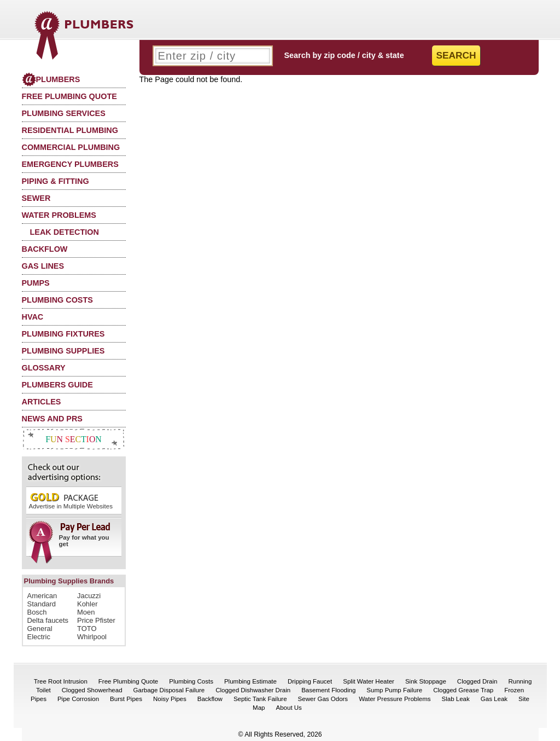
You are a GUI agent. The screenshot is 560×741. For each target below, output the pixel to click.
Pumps (36, 283)
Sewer (36, 198)
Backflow (45, 249)
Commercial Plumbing (71, 147)
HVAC (33, 317)
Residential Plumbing (70, 130)
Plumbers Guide (57, 385)
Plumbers (51, 79)
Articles (42, 402)
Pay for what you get (70, 539)
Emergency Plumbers (70, 164)
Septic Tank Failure (260, 699)
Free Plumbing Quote (69, 96)
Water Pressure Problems (395, 699)
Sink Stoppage (426, 681)
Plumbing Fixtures (63, 334)
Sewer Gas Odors (323, 699)
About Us (289, 708)
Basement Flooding (328, 690)
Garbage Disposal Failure (169, 690)
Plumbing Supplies (63, 351)
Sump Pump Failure (394, 690)
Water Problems (59, 215)
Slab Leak (456, 699)
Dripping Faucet (310, 681)
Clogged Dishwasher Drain (253, 690)
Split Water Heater (369, 681)
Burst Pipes (126, 699)
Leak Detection (65, 232)
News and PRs (52, 419)
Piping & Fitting (56, 181)
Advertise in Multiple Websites (71, 500)
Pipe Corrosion (78, 699)
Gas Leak (494, 699)
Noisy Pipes (170, 699)
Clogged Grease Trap (463, 690)
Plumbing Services (64, 113)
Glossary (44, 368)
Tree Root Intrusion (61, 681)
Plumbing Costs (57, 300)
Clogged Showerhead (92, 690)
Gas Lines (43, 266)
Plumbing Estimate (250, 681)
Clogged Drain (477, 681)
